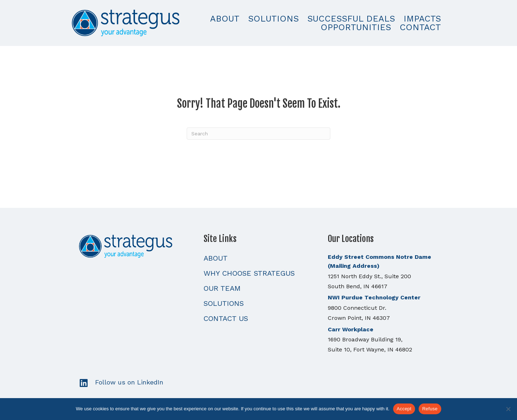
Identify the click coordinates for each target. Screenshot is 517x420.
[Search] (258, 134)
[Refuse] (508, 409)
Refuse (430, 409)
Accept (404, 409)
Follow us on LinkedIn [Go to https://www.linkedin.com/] (129, 382)
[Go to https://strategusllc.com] (134, 245)
